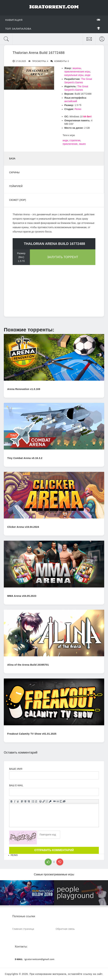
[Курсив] (15, 801)
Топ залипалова (53, 29)
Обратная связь (65, 929)
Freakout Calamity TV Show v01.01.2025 (32, 734)
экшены (77, 68)
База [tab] (12, 158)
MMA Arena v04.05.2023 (22, 596)
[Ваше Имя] (54, 775)
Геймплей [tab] (16, 186)
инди (88, 75)
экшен (82, 144)
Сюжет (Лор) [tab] (18, 200)
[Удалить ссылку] (47, 801)
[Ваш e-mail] (54, 792)
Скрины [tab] (14, 172)
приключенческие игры (77, 72)
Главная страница (23, 929)
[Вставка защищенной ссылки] (50, 801)
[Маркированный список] (33, 801)
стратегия (75, 140)
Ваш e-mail (16, 785)
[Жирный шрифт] (11, 801)
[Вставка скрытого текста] (64, 801)
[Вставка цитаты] (55, 801)
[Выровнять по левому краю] (22, 801)
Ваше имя (16, 769)
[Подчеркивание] (18, 801)
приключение (70, 144)
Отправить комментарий (54, 850)
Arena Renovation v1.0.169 (24, 389)
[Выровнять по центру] (25, 801)
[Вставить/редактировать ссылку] (44, 801)
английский (71, 101)
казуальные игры (74, 75)
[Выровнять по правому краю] (29, 801)
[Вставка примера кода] (58, 801)
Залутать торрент (63, 257)
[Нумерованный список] (36, 801)
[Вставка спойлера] (61, 801)
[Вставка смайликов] (41, 801)
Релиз (78, 109)
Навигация (53, 20)
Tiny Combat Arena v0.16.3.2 (25, 458)
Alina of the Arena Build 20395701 (28, 665)
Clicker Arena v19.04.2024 (23, 527)
